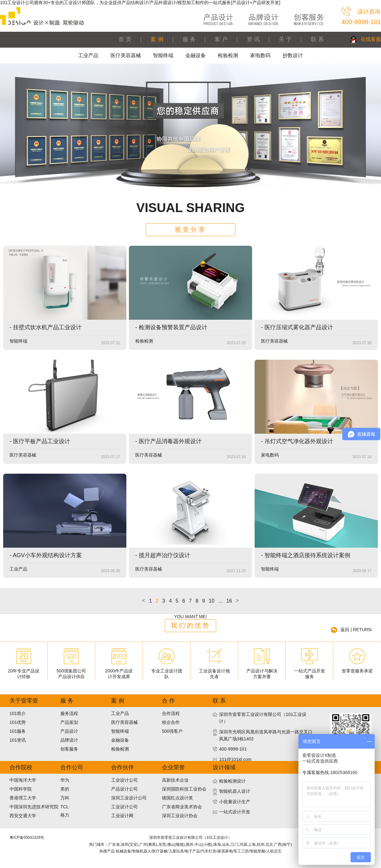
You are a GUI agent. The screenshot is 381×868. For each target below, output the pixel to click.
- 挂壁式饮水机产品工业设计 (46, 327)
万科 (65, 798)
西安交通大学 (23, 816)
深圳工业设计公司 (129, 798)
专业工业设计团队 (167, 671)
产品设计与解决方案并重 (262, 671)
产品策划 (69, 722)
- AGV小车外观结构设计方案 (46, 555)
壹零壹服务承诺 (357, 668)
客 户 (221, 39)
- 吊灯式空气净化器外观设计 (297, 441)
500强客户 (172, 731)
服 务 (189, 39)
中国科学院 (21, 789)
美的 (65, 789)
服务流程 (69, 713)
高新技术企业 (175, 780)
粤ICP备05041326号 (27, 838)
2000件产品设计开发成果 (119, 671)
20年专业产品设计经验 (24, 671)
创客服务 (69, 749)
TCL (64, 807)
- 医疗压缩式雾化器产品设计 (297, 327)
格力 (65, 815)
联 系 (317, 39)
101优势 (18, 722)
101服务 (18, 731)
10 (212, 601)
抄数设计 (293, 55)
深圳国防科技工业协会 (184, 789)
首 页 (125, 39)
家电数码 (260, 55)
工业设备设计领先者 (214, 671)
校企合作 (171, 722)
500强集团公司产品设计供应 (71, 671)
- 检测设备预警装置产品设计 (171, 327)
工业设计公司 (124, 780)
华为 (65, 780)
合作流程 (171, 713)
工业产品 (88, 55)
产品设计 (69, 731)
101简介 (18, 713)
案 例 (157, 39)
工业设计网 (122, 816)
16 (229, 601)
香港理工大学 (23, 798)
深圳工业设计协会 (180, 816)
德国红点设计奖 (177, 798)
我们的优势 (191, 625)
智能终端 (163, 55)
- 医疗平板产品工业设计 (40, 441)
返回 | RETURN (356, 630)
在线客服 (371, 39)
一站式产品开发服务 (310, 671)
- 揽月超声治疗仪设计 (163, 555)
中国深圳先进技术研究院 (34, 807)
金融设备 (196, 55)
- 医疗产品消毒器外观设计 (168, 441)
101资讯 (18, 740)
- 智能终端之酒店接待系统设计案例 (306, 555)
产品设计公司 (124, 789)
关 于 (285, 39)
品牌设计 (69, 740)
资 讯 (253, 39)
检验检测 (228, 55)
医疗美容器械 (126, 55)
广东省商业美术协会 (182, 807)
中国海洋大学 (23, 780)
